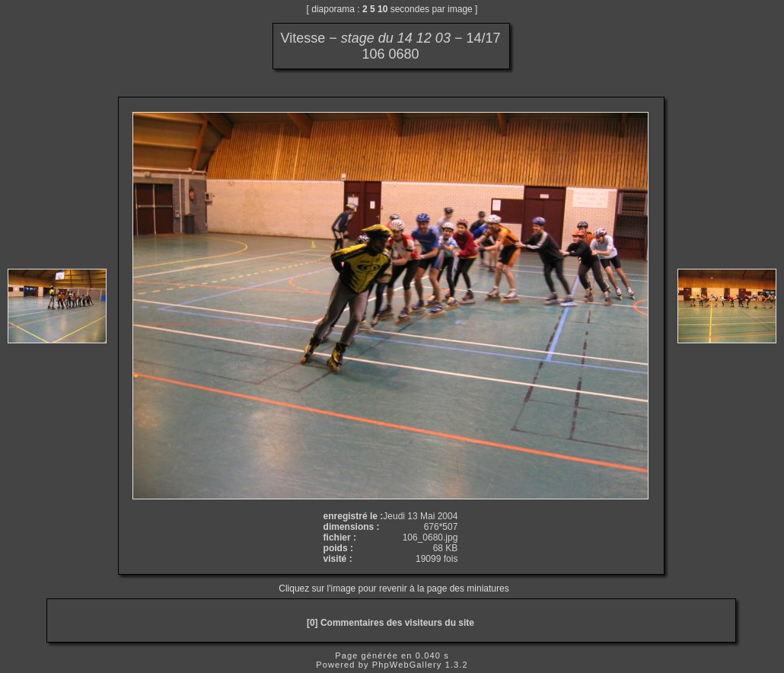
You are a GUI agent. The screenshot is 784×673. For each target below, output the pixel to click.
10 (382, 9)
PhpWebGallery (407, 665)
